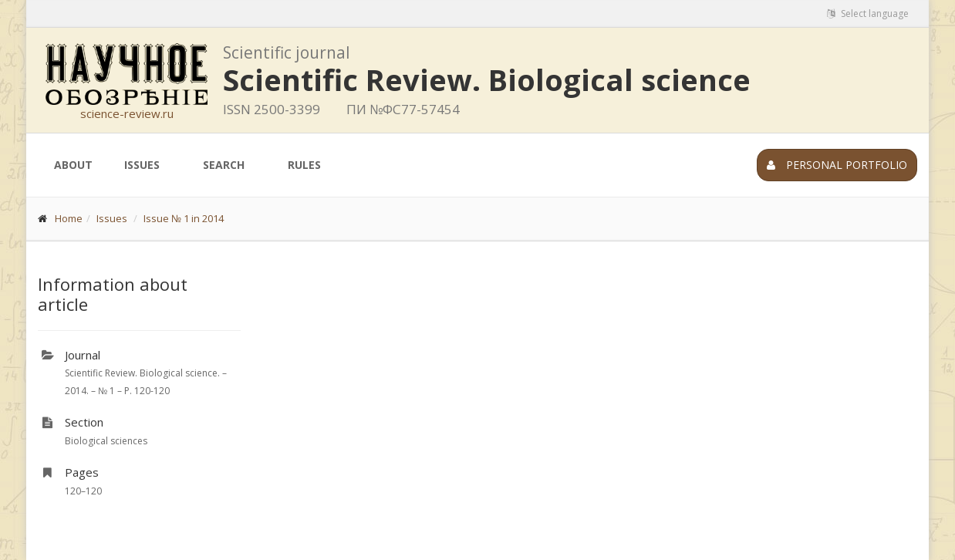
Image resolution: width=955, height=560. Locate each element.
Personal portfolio (837, 165)
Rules (304, 165)
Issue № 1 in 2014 (184, 218)
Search (224, 165)
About (73, 165)
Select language (868, 13)
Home (69, 218)
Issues (142, 165)
